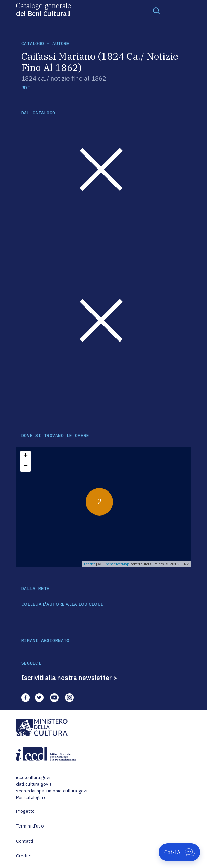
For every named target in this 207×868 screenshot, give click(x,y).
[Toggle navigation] (156, 10)
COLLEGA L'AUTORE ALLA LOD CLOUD (63, 604)
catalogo (33, 43)
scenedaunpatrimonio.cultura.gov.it (53, 791)
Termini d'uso (30, 826)
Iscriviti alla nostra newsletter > (69, 678)
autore (61, 43)
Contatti (25, 841)
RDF (26, 88)
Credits (24, 856)
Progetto (25, 811)
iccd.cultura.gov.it (34, 778)
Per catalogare (31, 797)
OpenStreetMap (116, 564)
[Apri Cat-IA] (179, 852)
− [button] (26, 466)
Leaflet (89, 564)
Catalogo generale (44, 9)
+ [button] (26, 456)
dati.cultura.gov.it (34, 784)
